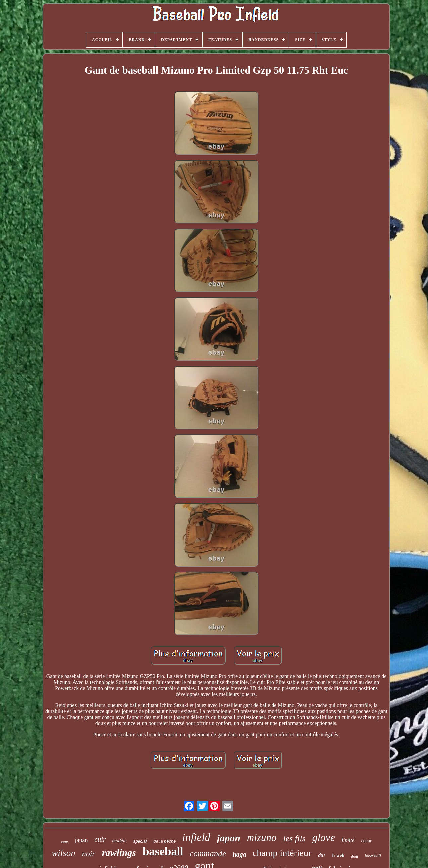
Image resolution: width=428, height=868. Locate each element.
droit (355, 856)
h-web (338, 856)
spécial (140, 841)
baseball (163, 852)
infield (196, 837)
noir (89, 854)
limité (348, 840)
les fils (294, 839)
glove (324, 837)
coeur (366, 841)
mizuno (262, 838)
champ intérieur (282, 853)
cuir (100, 839)
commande (208, 854)
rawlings (119, 853)
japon (229, 838)
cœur (65, 842)
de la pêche (164, 841)
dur (322, 855)
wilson (64, 853)
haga (239, 854)
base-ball (373, 856)
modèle (119, 841)
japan (81, 840)
